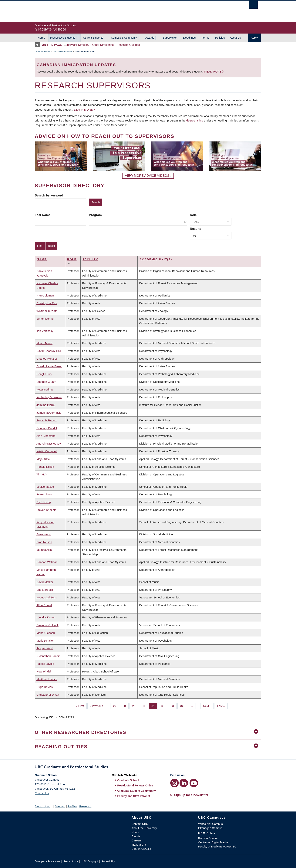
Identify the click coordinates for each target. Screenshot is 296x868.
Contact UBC (140, 824)
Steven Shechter (47, 510)
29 (135, 706)
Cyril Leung (44, 502)
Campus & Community (124, 38)
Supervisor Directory (77, 45)
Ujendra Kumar (46, 617)
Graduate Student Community (136, 791)
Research (85, 806)
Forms (205, 38)
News (135, 832)
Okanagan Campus (210, 828)
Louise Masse (45, 487)
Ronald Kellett (45, 467)
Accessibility (108, 861)
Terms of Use (71, 861)
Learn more (83, 110)
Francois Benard (47, 420)
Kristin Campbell (47, 451)
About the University (144, 828)
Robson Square (208, 838)
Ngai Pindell (44, 671)
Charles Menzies (47, 359)
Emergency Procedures (47, 861)
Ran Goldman (45, 295)
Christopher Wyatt (48, 695)
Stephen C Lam (46, 382)
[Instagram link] (175, 783)
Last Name (43, 215)
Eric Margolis (45, 590)
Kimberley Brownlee (49, 397)
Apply (254, 38)
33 (174, 706)
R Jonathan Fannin (48, 656)
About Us (235, 38)
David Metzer (45, 582)
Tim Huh (42, 474)
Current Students (93, 38)
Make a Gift (139, 845)
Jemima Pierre (46, 405)
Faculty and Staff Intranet (134, 796)
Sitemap (60, 806)
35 (193, 706)
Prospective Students (63, 38)
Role (193, 215)
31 (154, 706)
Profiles (72, 806)
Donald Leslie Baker (49, 366)
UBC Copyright (90, 861)
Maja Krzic (43, 459)
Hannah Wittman (47, 562)
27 (116, 706)
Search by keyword (49, 195)
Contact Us (42, 793)
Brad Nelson (44, 542)
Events (136, 836)
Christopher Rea (47, 303)
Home (41, 38)
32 (164, 706)
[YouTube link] (194, 783)
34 (183, 706)
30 (145, 706)
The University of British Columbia (43, 11)
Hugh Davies (45, 687)
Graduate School (43, 52)
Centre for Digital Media (213, 842)
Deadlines (189, 38)
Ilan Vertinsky (45, 331)
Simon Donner (45, 319)
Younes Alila (44, 550)
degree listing (195, 120)
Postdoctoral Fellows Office (135, 785)
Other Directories (103, 45)
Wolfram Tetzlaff (47, 311)
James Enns (44, 494)
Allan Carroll (44, 605)
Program (95, 215)
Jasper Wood (45, 648)
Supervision (170, 38)
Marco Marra (44, 343)
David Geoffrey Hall (49, 351)
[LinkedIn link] (184, 783)
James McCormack (49, 413)
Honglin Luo (44, 374)
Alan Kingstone (46, 436)
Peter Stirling (45, 389)
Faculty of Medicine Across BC (217, 846)
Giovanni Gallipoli (47, 625)
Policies (220, 38)
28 (126, 706)
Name (42, 259)
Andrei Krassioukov (49, 444)
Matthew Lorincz (47, 679)
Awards (150, 38)
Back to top (44, 806)
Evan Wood (44, 534)
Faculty (90, 259)
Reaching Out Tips (128, 45)
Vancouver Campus (210, 824)
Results (196, 229)
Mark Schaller (45, 641)
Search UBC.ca (141, 849)
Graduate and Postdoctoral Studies (148, 768)
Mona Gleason (46, 633)
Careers (137, 840)
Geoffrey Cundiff (47, 428)
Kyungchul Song (47, 597)
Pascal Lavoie (45, 664)
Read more (213, 71)
